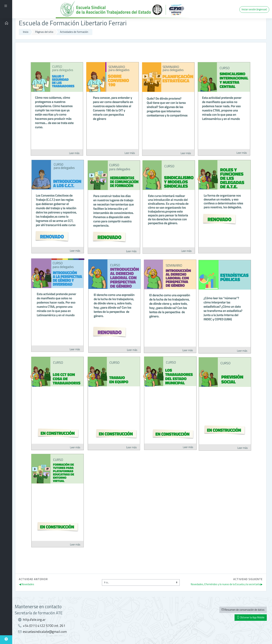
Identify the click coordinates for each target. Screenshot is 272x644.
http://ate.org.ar (34, 620)
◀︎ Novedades (27, 584)
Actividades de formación (74, 32)
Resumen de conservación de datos (243, 610)
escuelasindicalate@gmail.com (45, 632)
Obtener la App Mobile (251, 617)
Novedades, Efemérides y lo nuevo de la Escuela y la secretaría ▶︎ (227, 584)
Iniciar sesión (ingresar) (254, 9)
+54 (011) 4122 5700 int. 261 (44, 626)
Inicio (26, 32)
